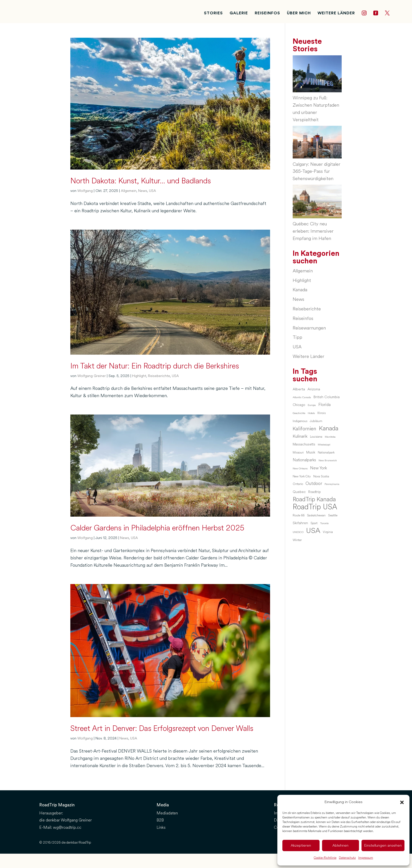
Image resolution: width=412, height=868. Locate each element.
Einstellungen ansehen (383, 845)
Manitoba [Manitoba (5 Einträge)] (330, 437)
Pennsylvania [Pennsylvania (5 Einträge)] (332, 484)
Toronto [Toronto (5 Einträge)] (324, 523)
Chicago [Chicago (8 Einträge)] (299, 405)
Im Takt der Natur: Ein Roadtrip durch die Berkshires (155, 366)
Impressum (366, 858)
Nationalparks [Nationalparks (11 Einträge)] (304, 460)
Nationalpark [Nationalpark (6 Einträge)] (326, 452)
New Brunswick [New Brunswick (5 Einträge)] (328, 460)
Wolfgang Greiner (92, 376)
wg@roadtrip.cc (67, 827)
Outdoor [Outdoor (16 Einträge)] (314, 484)
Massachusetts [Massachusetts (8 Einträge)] (304, 444)
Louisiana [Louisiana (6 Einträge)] (316, 437)
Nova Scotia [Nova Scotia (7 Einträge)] (321, 476)
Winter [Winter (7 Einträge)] (297, 540)
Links (161, 827)
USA (152, 191)
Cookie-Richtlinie (325, 858)
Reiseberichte (159, 376)
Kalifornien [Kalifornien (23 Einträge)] (304, 429)
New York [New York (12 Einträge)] (319, 468)
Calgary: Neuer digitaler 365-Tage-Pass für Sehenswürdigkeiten (317, 172)
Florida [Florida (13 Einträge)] (324, 405)
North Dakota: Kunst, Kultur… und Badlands (141, 181)
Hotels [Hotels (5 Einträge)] (311, 413)
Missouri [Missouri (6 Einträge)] (298, 452)
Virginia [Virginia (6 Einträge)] (328, 532)
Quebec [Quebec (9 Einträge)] (299, 492)
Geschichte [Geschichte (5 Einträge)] (299, 413)
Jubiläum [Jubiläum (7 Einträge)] (316, 421)
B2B (160, 820)
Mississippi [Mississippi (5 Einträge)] (324, 445)
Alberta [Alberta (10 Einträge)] (299, 389)
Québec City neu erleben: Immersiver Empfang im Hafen (313, 231)
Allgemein (129, 191)
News (143, 191)
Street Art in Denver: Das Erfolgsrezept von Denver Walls (162, 728)
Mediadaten (167, 813)
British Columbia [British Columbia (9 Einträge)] (327, 397)
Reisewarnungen (309, 328)
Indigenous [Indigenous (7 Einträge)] (300, 421)
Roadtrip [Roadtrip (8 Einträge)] (315, 492)
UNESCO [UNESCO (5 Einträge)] (298, 532)
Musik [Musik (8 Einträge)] (311, 452)
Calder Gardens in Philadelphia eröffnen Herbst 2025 (157, 528)
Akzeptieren (301, 845)
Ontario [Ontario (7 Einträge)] (298, 484)
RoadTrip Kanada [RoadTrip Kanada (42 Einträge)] (314, 499)
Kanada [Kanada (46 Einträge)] (329, 428)
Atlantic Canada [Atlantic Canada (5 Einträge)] (302, 397)
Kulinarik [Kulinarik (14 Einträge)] (300, 436)
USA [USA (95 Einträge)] (313, 531)
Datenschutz (347, 858)
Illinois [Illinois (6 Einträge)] (321, 413)
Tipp (297, 337)
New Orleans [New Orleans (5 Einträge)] (300, 468)
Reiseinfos (303, 318)
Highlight (139, 376)
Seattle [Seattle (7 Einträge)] (333, 515)
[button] (402, 802)
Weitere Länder (308, 356)
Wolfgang (85, 191)
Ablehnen (340, 845)
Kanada (300, 290)
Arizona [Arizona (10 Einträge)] (314, 389)
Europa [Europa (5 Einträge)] (312, 405)
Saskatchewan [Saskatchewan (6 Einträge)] (316, 515)
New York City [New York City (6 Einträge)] (302, 476)
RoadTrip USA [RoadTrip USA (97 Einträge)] (315, 507)
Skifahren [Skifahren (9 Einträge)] (300, 523)
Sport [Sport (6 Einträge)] (314, 523)
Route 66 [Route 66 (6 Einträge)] (299, 515)
